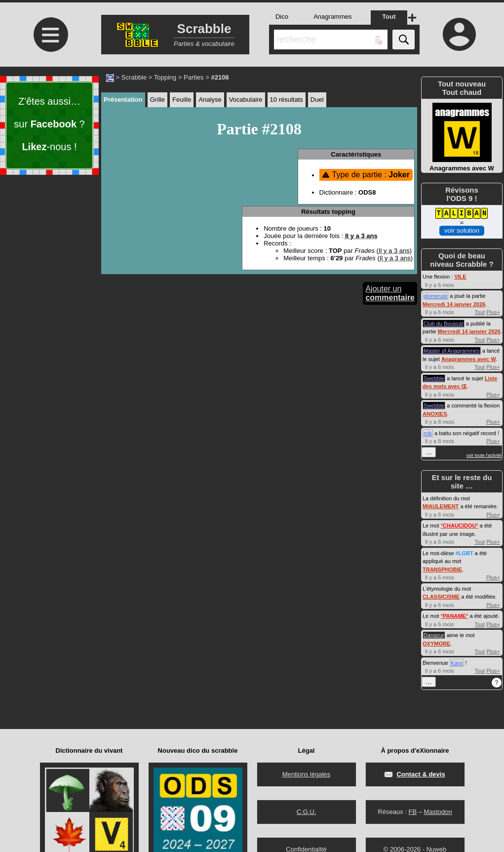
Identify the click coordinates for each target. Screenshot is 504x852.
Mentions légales (307, 774)
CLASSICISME (441, 597)
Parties (194, 77)
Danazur (434, 635)
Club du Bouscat (444, 324)
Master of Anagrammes (452, 351)
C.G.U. (307, 812)
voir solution (462, 230)
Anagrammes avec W (469, 359)
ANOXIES (435, 414)
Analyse (210, 100)
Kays (457, 663)
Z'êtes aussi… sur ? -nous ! (49, 124)
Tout (480, 312)
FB (412, 812)
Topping (165, 77)
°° (460, 526)
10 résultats (287, 100)
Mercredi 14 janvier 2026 (454, 304)
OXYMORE (436, 644)
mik (428, 433)
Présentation (123, 100)
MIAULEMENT (441, 506)
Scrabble (134, 77)
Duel (317, 100)
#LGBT (465, 553)
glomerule (435, 296)
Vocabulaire (246, 100)
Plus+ (493, 312)
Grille (157, 100)
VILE (460, 277)
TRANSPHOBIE (442, 569)
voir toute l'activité (484, 455)
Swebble (434, 378)
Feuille (182, 100)
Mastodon (438, 812)
